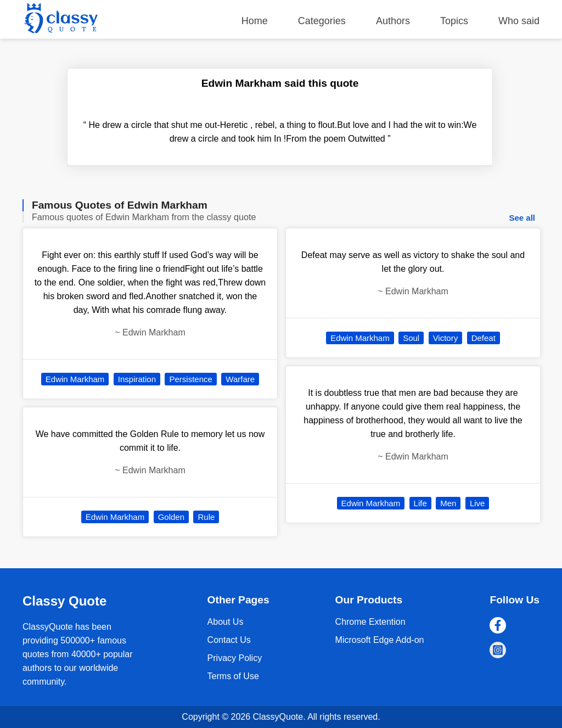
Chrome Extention (370, 622)
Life (420, 503)
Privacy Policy (235, 658)
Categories (322, 21)
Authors (393, 21)
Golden (171, 517)
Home (255, 21)
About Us (226, 622)
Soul (411, 338)
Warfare (240, 379)
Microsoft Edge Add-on (380, 640)
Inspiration (137, 379)
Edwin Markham (75, 379)
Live (477, 503)
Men (448, 503)
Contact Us (229, 640)
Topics (454, 21)
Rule (206, 517)
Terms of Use (233, 676)
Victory (446, 338)
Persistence (190, 379)
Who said (519, 21)
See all (522, 218)
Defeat (484, 338)
